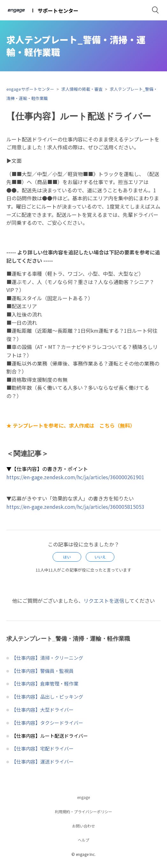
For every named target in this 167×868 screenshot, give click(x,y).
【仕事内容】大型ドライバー (43, 710)
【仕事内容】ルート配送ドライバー (50, 736)
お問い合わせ (83, 826)
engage (83, 797)
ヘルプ (83, 840)
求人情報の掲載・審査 (82, 89)
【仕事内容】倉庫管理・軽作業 (45, 683)
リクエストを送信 (104, 601)
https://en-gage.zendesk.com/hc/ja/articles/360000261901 (75, 477)
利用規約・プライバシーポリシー (83, 811)
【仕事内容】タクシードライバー (47, 723)
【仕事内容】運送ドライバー (43, 761)
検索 (156, 10)
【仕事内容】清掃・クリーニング (47, 658)
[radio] (67, 557)
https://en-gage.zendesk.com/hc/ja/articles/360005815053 (75, 507)
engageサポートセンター (30, 89)
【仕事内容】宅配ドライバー (43, 748)
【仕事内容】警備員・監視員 (43, 671)
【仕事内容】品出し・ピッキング (47, 697)
